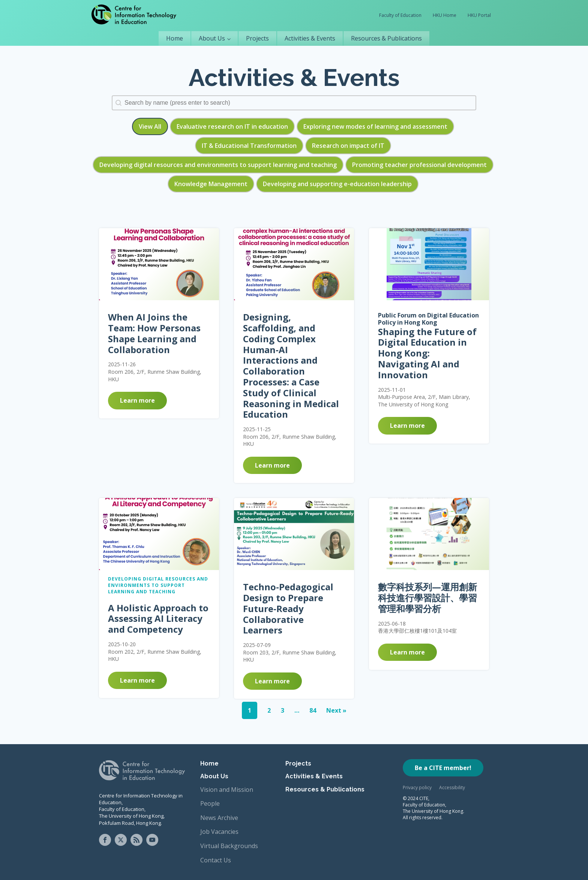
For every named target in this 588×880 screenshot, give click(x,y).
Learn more (137, 400)
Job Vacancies (219, 832)
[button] (150, 126)
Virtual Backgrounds (229, 846)
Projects (257, 38)
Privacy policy (417, 787)
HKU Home (445, 15)
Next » (336, 710)
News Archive (219, 818)
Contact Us (216, 860)
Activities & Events (310, 38)
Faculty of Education (400, 15)
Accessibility (452, 787)
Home (175, 38)
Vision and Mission (227, 790)
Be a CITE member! (443, 768)
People (210, 803)
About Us (212, 38)
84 (313, 710)
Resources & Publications (386, 38)
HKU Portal (479, 15)
